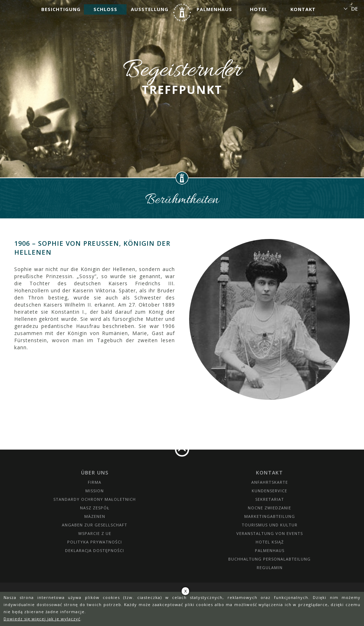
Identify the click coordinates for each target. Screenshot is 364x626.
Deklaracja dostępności (95, 550)
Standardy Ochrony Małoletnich (95, 499)
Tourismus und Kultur (270, 525)
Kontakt (303, 9)
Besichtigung (61, 9)
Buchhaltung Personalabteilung (269, 559)
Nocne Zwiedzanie (269, 508)
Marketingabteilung (270, 516)
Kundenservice (269, 491)
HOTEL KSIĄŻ (270, 542)
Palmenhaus (214, 9)
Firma (95, 482)
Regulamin (270, 567)
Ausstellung (150, 9)
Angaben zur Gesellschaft (95, 525)
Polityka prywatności (95, 542)
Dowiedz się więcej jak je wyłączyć (42, 619)
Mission (95, 491)
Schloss (105, 9)
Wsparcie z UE (95, 533)
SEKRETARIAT (270, 499)
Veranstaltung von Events (270, 533)
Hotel (259, 9)
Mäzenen (95, 516)
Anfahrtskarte (270, 482)
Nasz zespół (95, 508)
